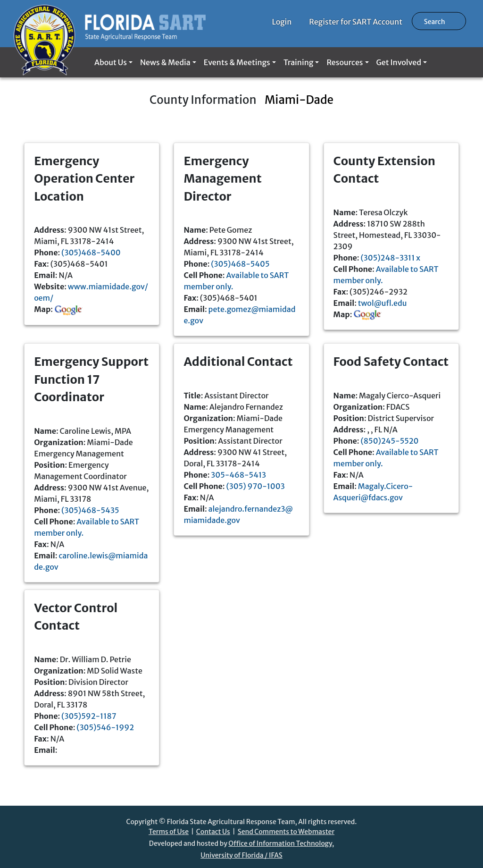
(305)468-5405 (240, 264)
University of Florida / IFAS (241, 855)
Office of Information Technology (280, 843)
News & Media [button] (165, 62)
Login (282, 22)
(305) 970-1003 (256, 486)
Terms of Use (169, 832)
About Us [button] (111, 62)
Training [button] (298, 62)
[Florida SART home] (110, 24)
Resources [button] (345, 62)
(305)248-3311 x (390, 258)
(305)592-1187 (89, 716)
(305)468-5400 (91, 253)
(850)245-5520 (389, 441)
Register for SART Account (356, 22)
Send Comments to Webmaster (286, 832)
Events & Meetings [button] (237, 62)
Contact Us (213, 832)
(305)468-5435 (90, 510)
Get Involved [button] (399, 62)
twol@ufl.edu (383, 303)
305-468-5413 (238, 475)
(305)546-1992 (105, 727)
